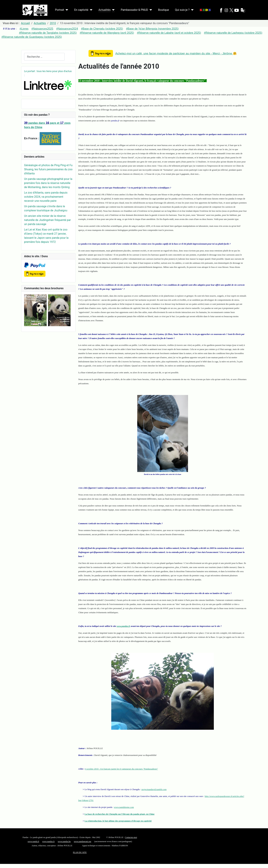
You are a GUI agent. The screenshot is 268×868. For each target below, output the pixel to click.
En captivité (81, 10)
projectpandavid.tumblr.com (154, 789)
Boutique (163, 10)
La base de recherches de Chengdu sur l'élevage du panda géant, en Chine (120, 814)
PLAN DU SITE (80, 852)
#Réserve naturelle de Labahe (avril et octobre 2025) (169, 33)
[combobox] (44, 57)
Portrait (60, 10)
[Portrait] (66, 10)
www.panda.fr (33, 841)
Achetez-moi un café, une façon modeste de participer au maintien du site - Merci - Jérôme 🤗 (176, 53)
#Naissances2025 (42, 29)
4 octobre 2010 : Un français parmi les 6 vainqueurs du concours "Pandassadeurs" (122, 769)
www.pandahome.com (124, 807)
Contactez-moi (131, 837)
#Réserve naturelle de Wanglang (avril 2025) (107, 33)
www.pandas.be (64, 841)
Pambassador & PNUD (134, 10)
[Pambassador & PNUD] (150, 10)
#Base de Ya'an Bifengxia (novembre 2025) (152, 29)
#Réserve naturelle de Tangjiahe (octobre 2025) (48, 33)
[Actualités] (113, 10)
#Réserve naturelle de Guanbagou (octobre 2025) (32, 37)
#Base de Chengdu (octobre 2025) (102, 29)
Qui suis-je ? (182, 10)
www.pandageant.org (83, 841)
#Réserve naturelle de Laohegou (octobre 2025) (233, 33)
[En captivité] (90, 10)
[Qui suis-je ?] (192, 10)
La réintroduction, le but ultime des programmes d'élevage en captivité (118, 821)
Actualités (105, 10)
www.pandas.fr (123, 626)
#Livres (24, 29)
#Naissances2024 (67, 29)
